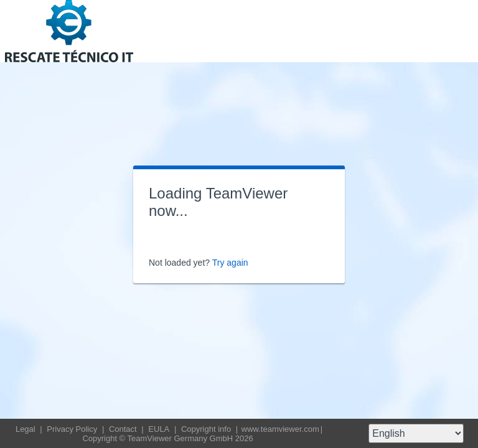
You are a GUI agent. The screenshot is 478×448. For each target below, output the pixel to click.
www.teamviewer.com (280, 429)
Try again (230, 263)
